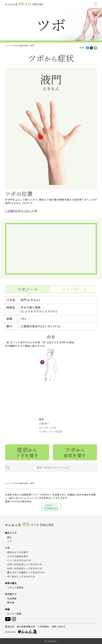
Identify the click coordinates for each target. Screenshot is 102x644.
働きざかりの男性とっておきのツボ (26, 572)
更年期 (11, 602)
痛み (9, 537)
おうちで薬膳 (14, 614)
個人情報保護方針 (26, 626)
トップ (8, 45)
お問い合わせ (58, 626)
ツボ (75, 452)
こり (9, 541)
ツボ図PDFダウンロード (19, 211)
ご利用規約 (43, 626)
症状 (27, 452)
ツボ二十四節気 (15, 587)
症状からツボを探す (18, 552)
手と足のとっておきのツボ (21, 576)
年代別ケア (11, 594)
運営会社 (10, 626)
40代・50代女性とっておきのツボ (25, 568)
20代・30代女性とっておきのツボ (25, 564)
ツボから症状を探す (21, 45)
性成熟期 (12, 598)
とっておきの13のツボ (19, 560)
